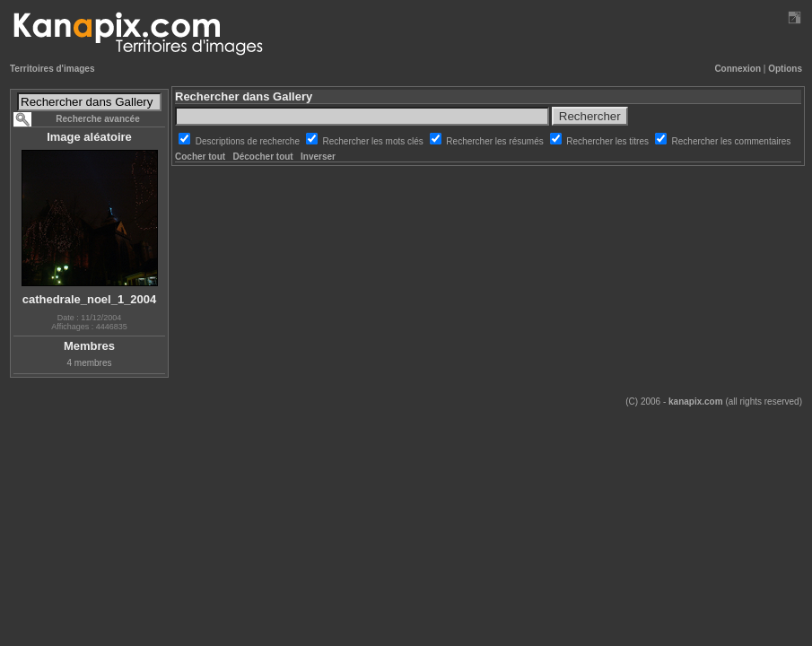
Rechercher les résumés (496, 141)
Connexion (738, 69)
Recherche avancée (97, 119)
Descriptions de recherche (249, 141)
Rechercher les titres (608, 141)
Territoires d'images (52, 69)
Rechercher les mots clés (375, 141)
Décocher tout (262, 157)
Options (785, 69)
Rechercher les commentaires (732, 141)
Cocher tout (200, 157)
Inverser (318, 157)
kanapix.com (696, 402)
